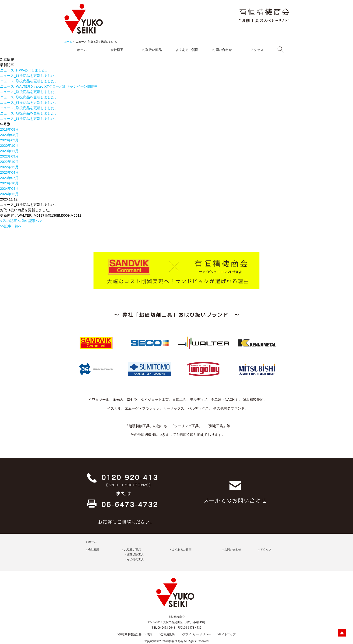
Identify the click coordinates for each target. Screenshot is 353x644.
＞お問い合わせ (231, 550)
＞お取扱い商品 (131, 550)
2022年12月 (9, 167)
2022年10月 (9, 162)
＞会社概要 (92, 550)
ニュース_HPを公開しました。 (24, 70)
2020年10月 (9, 145)
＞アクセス (265, 550)
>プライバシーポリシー (196, 634)
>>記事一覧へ (11, 226)
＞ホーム (91, 542)
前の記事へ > (32, 221)
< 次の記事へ (10, 221)
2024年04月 (9, 188)
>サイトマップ (226, 634)
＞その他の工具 (134, 559)
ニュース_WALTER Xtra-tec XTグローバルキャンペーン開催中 (49, 86)
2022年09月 (9, 156)
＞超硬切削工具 (134, 555)
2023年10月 (9, 183)
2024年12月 (9, 194)
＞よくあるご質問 (180, 550)
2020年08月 (9, 135)
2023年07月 (9, 178)
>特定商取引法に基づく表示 (135, 634)
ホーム (68, 42)
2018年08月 (9, 129)
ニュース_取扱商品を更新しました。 (29, 76)
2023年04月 (9, 172)
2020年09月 (9, 140)
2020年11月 (9, 151)
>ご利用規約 (167, 634)
